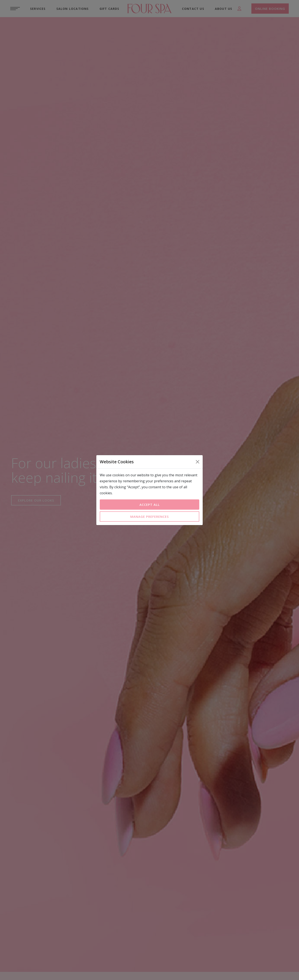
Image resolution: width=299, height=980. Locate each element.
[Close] (198, 462)
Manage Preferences (149, 517)
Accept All (150, 505)
